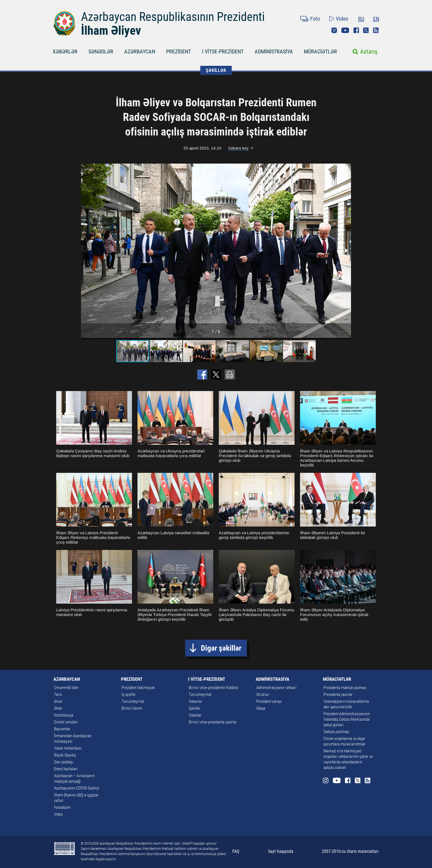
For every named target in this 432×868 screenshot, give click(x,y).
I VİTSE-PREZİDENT (223, 51)
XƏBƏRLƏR (65, 51)
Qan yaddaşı (64, 762)
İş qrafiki (129, 695)
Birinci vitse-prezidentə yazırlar (213, 722)
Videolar (195, 715)
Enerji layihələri (66, 769)
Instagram (334, 30)
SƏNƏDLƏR (101, 51)
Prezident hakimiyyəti (138, 688)
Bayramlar (62, 729)
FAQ (236, 851)
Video (342, 19)
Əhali (58, 708)
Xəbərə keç (238, 148)
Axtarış (369, 52)
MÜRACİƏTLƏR (320, 51)
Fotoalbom (62, 807)
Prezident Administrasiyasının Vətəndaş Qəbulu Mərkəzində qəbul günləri (347, 719)
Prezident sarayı (269, 701)
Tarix (58, 695)
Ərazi (58, 701)
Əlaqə (261, 708)
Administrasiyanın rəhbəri (276, 688)
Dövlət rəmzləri (66, 722)
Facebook (356, 30)
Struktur (263, 695)
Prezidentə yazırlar (338, 695)
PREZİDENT (179, 51)
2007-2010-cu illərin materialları (350, 851)
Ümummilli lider (66, 688)
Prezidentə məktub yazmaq (345, 688)
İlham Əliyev (111, 31)
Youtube (345, 30)
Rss (376, 30)
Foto (315, 19)
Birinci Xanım (132, 708)
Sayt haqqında (281, 851)
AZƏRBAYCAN (140, 51)
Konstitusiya (64, 715)
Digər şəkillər (221, 648)
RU (361, 19)
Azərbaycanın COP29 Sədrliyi (77, 788)
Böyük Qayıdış (65, 755)
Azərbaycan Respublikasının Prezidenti (173, 17)
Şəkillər (195, 708)
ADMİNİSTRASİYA (274, 51)
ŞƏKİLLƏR (216, 70)
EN (376, 19)
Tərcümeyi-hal (133, 701)
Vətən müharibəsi (68, 748)
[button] (346, 251)
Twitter (366, 30)
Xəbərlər (195, 701)
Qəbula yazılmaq (336, 732)
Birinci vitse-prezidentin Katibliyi (214, 688)
